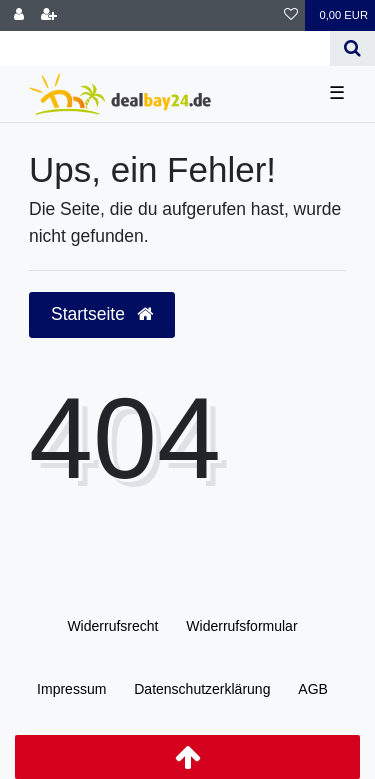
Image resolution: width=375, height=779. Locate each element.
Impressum (71, 689)
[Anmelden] (19, 15)
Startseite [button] (102, 314)
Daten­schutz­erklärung (202, 689)
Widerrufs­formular (241, 626)
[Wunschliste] (291, 15)
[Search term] (165, 48)
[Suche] (352, 48)
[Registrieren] (49, 15)
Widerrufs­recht (112, 626)
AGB (313, 689)
